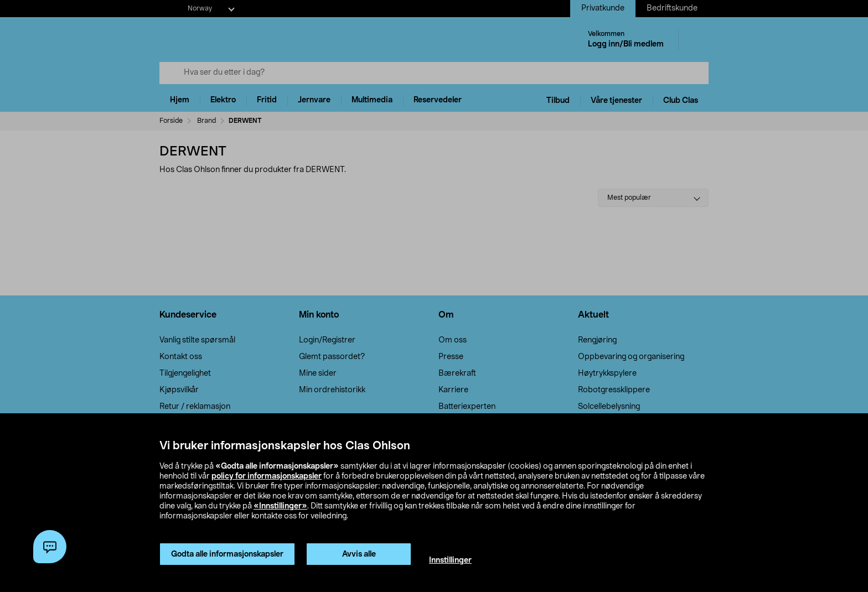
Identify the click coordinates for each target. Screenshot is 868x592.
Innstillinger (450, 560)
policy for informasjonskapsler (267, 476)
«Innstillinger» (280, 506)
